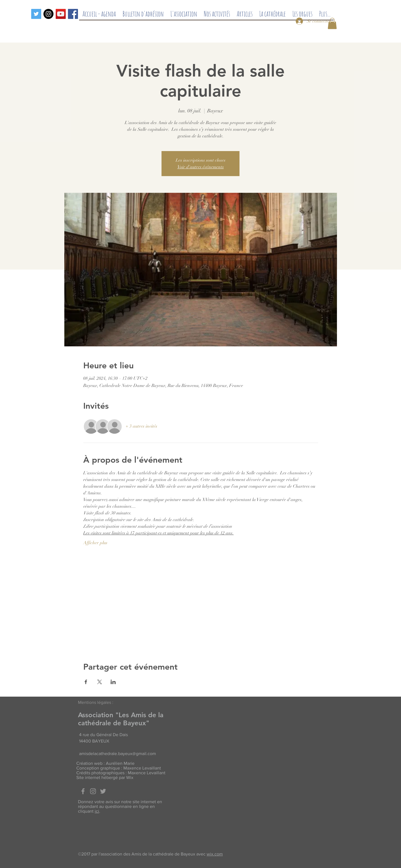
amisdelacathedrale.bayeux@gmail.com (118, 754)
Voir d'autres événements (201, 167)
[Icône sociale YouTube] (61, 14)
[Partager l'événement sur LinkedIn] (113, 682)
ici (97, 811)
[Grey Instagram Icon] (93, 791)
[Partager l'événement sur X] (100, 682)
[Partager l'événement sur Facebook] (86, 682)
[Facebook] (73, 14)
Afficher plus (95, 543)
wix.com (215, 854)
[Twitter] (36, 14)
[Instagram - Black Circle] (48, 14)
